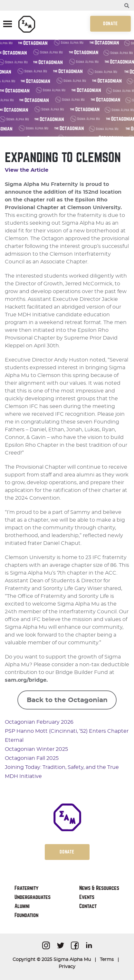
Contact (88, 906)
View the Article (27, 170)
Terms (107, 960)
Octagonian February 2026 (39, 722)
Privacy (67, 967)
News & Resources (99, 888)
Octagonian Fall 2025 (32, 758)
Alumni (22, 906)
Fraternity (26, 888)
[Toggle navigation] (8, 25)
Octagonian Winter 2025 (36, 749)
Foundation (26, 915)
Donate (110, 24)
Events (87, 897)
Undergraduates (33, 897)
